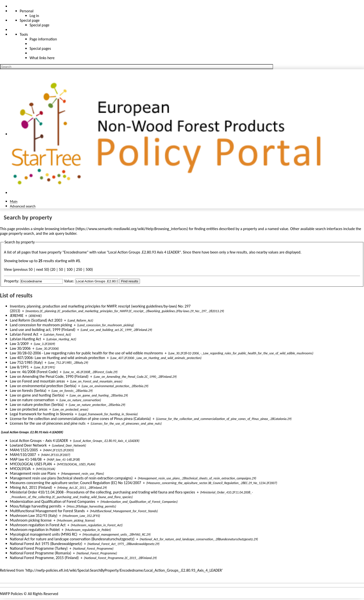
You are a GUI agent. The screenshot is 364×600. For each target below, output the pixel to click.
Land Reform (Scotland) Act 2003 (36, 320)
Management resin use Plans (33, 473)
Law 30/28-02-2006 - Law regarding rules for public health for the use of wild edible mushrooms (86, 353)
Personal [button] (27, 11)
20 (53, 269)
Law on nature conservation (32, 400)
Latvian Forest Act (24, 334)
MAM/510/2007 (23, 455)
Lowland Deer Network (28, 445)
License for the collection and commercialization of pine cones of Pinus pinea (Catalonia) (80, 419)
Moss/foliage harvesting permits (36, 506)
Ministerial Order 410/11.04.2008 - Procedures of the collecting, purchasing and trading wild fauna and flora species (102, 492)
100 (69, 269)
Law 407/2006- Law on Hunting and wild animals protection (57, 358)
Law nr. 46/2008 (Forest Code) (34, 372)
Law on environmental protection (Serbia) (43, 386)
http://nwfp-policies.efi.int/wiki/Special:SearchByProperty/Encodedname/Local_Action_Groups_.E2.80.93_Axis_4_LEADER (124, 570)
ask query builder (63, 233)
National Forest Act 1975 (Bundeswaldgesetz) (46, 544)
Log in (34, 16)
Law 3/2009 (19, 344)
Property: (12, 281)
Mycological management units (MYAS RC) (44, 534)
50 (61, 269)
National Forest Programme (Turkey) (39, 548)
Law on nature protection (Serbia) (37, 405)
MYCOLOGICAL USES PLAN (31, 464)
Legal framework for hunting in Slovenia (42, 414)
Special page (40, 25)
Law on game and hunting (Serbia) (37, 395)
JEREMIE (17, 316)
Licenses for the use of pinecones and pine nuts (48, 423)
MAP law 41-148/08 (26, 459)
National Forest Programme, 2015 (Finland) (44, 558)
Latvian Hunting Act (26, 339)
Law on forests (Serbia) (28, 391)
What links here (42, 58)
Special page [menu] (30, 20)
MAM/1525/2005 (24, 450)
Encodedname (76, 252)
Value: (69, 281)
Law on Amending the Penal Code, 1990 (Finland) (49, 376)
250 (79, 269)
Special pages (40, 48)
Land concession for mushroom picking (41, 325)
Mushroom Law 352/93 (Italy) (34, 516)
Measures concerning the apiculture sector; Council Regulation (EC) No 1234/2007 (76, 483)
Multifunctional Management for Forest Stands (47, 511)
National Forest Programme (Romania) (41, 553)
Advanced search (23, 206)
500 (89, 269)
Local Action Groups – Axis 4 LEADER (39, 441)
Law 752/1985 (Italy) (26, 362)
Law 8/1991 (19, 367)
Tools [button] (24, 34)
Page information (43, 39)
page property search (17, 233)
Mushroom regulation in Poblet (35, 530)
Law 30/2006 (20, 348)
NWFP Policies (11, 594)
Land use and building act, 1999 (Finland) (43, 330)
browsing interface (60, 229)
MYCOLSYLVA (20, 469)
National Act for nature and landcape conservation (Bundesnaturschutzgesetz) (72, 539)
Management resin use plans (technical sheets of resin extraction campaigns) (71, 478)
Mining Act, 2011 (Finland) (31, 487)
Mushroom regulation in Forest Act (38, 525)
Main (14, 201)
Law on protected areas (29, 409)
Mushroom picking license (31, 520)
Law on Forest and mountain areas (37, 381)
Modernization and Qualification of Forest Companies (52, 501)
